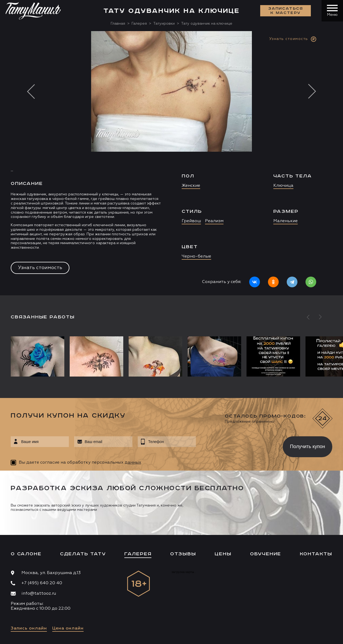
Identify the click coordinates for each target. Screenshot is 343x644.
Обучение (266, 554)
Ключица (283, 186)
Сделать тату (83, 554)
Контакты (316, 554)
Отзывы (183, 554)
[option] (171, 163)
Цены (223, 554)
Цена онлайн (68, 628)
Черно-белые (196, 256)
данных (133, 463)
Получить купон (307, 446)
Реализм (214, 221)
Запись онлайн (29, 628)
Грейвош (191, 221)
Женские (191, 186)
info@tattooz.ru (39, 594)
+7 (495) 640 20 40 (42, 583)
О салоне (26, 554)
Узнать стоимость (40, 268)
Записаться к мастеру (286, 11)
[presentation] (235, 445)
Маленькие (286, 221)
